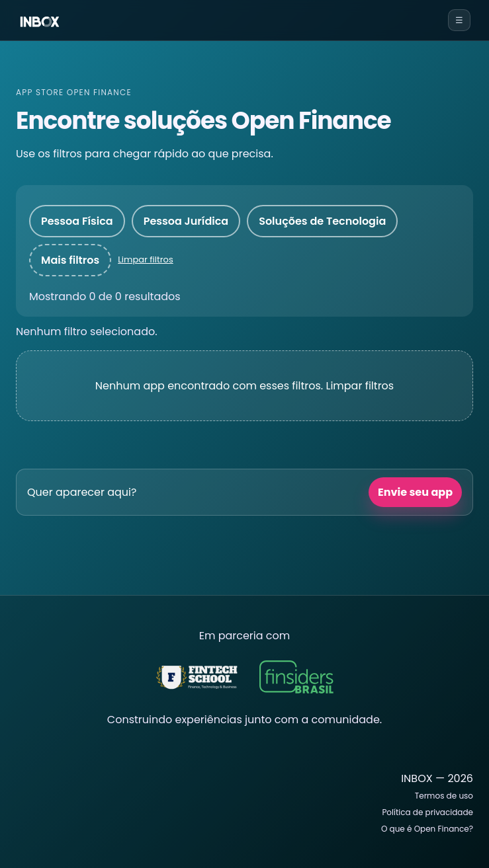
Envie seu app (415, 492)
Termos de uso (444, 796)
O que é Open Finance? (427, 829)
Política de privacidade (427, 812)
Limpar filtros (145, 259)
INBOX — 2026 (437, 778)
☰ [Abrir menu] (459, 20)
